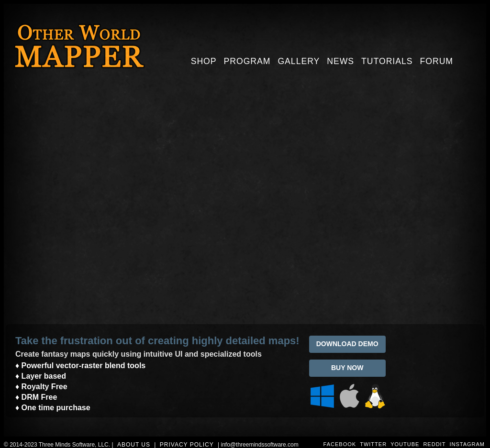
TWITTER (373, 444)
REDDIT (434, 444)
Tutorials (387, 61)
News (340, 61)
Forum (437, 61)
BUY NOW (347, 368)
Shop (204, 61)
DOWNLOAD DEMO (347, 344)
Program (247, 61)
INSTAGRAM (467, 444)
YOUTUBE (405, 444)
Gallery (299, 61)
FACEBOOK (340, 444)
